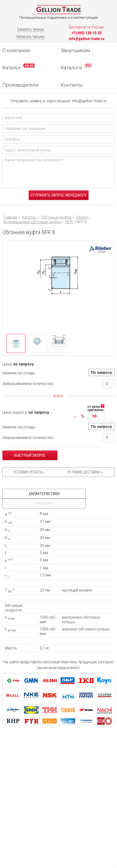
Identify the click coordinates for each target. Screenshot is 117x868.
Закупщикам (75, 50)
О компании (16, 50)
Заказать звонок (30, 29)
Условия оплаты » (29, 472)
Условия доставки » (85, 472)
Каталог (18, 67)
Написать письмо (30, 37)
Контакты (72, 85)
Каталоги (76, 67)
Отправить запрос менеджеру (58, 195)
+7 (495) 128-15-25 (86, 33)
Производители (20, 85)
